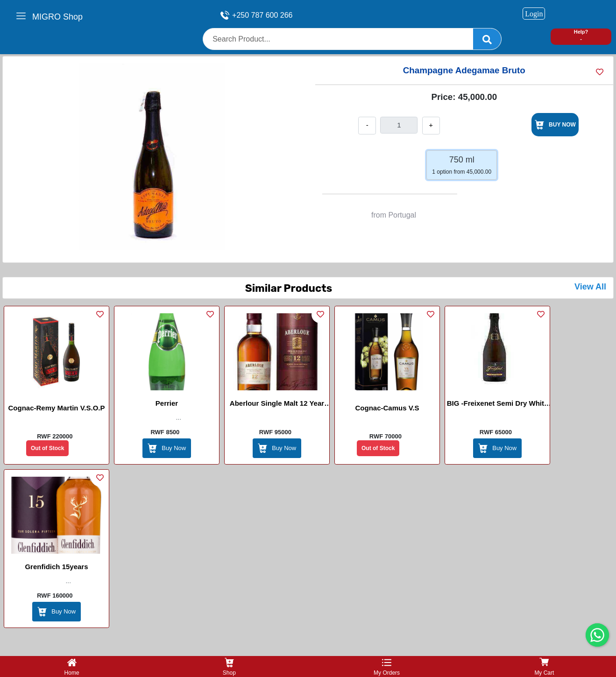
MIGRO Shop (57, 17)
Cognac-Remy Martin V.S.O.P (57, 408)
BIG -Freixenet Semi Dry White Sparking (498, 405)
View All (590, 287)
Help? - (581, 35)
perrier (167, 403)
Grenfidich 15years (56, 567)
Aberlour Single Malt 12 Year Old (277, 405)
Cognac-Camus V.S (387, 408)
